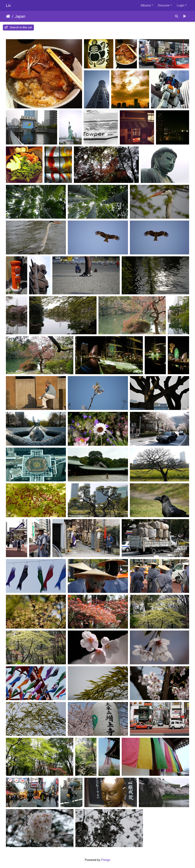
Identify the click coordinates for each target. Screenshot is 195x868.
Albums (146, 5)
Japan (20, 16)
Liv (8, 6)
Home (8, 16)
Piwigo (106, 860)
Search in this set (18, 27)
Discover (164, 5)
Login (181, 5)
